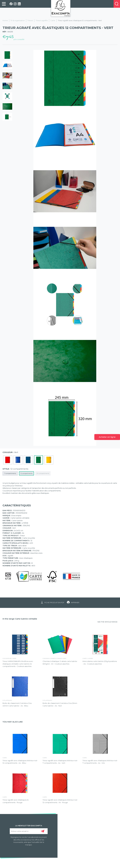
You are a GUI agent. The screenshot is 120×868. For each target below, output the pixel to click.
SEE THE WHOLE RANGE (107, 622)
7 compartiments (10, 473)
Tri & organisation (18, 20)
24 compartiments (43, 473)
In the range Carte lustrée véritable (20, 619)
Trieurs (30, 20)
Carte (53, 20)
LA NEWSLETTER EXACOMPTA (29, 825)
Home (5, 20)
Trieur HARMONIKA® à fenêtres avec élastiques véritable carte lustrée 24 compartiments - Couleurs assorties (18, 664)
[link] (4, 4)
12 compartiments (26, 473)
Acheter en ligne (107, 437)
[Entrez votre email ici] (29, 831)
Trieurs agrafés (42, 20)
